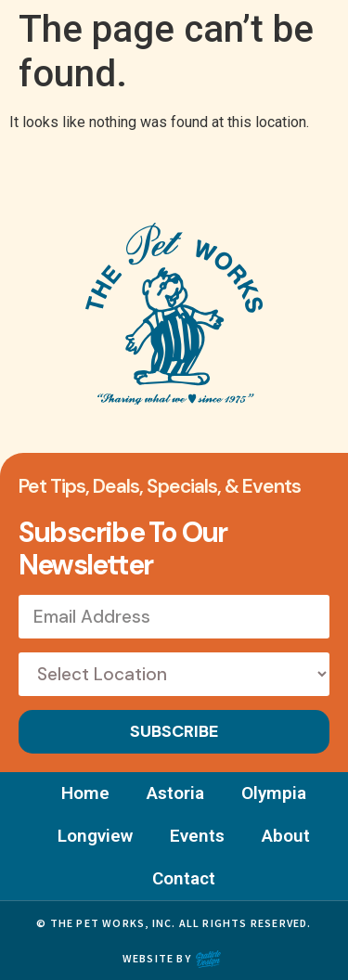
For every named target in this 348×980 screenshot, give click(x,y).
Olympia (274, 793)
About (286, 836)
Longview (95, 836)
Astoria (175, 793)
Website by (157, 958)
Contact (184, 878)
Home (85, 793)
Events (197, 836)
